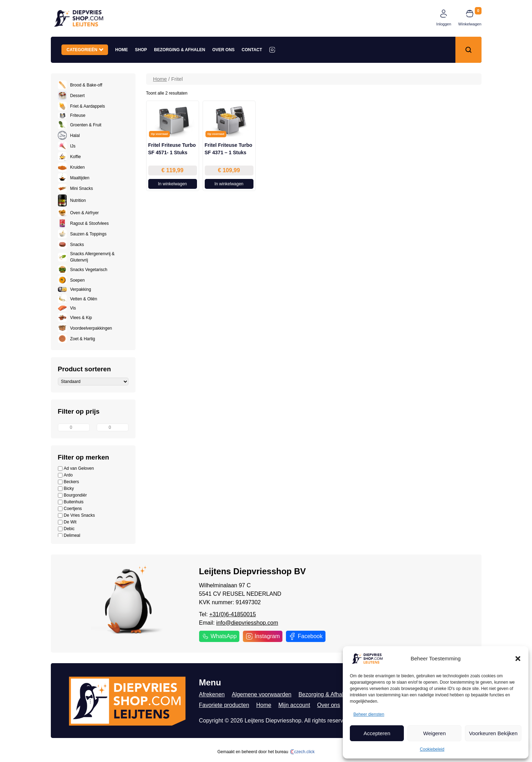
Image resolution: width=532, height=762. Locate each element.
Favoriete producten (224, 705)
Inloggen (444, 24)
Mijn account (294, 705)
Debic (66, 529)
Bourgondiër (72, 495)
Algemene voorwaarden (261, 694)
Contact (252, 50)
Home (121, 50)
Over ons (223, 50)
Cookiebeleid (432, 749)
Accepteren (377, 733)
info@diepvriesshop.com (247, 623)
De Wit (67, 522)
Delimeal (69, 536)
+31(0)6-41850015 (233, 614)
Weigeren (435, 733)
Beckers (68, 482)
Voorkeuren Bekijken (493, 733)
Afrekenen (212, 694)
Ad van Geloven (76, 469)
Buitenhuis (71, 502)
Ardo (65, 475)
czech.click (302, 752)
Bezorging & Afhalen (180, 50)
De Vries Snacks (76, 515)
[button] (518, 659)
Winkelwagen (470, 24)
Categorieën (85, 49)
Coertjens (70, 509)
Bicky (66, 489)
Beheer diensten (369, 714)
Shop (141, 50)
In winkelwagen (172, 184)
